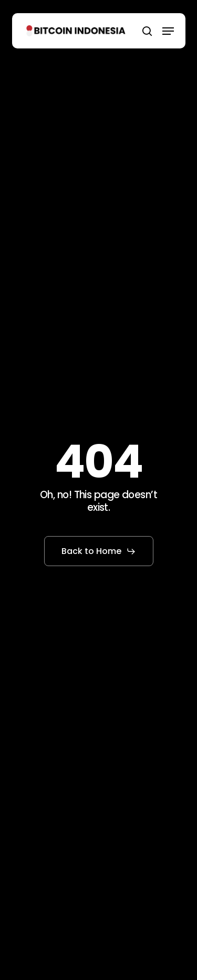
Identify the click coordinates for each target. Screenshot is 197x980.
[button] (168, 31)
